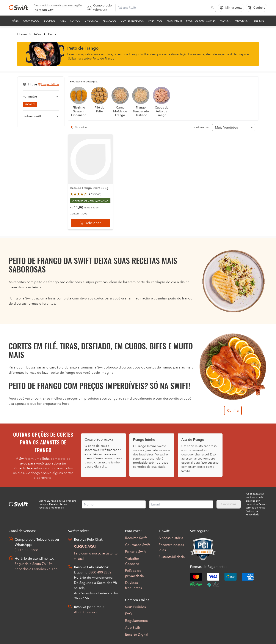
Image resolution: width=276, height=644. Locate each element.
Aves (63, 21)
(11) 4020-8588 (26, 550)
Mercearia (242, 21)
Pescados (109, 21)
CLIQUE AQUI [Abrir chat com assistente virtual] (85, 546)
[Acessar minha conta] (231, 8)
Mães (15, 21)
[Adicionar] (90, 223)
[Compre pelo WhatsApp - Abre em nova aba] (101, 8)
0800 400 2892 (100, 572)
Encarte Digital (137, 635)
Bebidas (259, 21)
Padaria (225, 21)
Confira (233, 411)
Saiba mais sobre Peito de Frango (91, 59)
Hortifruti (174, 21)
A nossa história (171, 538)
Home (22, 34)
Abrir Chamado (86, 612)
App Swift (133, 628)
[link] (44, 10)
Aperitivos (155, 21)
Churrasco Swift (137, 545)
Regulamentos (136, 621)
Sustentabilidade (172, 557)
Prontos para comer (201, 21)
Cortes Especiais (132, 21)
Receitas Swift (136, 538)
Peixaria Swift (135, 552)
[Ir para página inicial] (19, 8)
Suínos (75, 21)
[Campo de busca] (163, 8)
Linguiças (91, 21)
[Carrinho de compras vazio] (257, 8)
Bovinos (50, 21)
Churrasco (31, 21)
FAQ (129, 614)
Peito (52, 34)
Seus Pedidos (135, 607)
